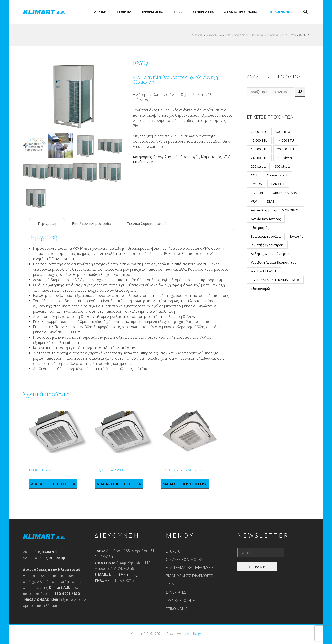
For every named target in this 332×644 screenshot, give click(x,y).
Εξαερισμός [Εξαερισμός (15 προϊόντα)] (260, 228)
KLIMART (198, 35)
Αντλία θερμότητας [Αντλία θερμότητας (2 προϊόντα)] (266, 219)
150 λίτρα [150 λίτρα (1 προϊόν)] (285, 158)
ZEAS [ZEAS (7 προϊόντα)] (271, 201)
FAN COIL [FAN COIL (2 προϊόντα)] (278, 184)
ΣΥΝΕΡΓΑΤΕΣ (203, 12)
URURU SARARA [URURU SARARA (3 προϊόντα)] (285, 193)
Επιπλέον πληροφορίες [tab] (92, 223)
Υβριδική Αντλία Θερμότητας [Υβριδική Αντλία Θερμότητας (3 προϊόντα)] (274, 262)
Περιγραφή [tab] (47, 223)
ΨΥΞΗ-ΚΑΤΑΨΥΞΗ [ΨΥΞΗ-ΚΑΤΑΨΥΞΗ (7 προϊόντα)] (264, 271)
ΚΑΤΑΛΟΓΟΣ (215, 35)
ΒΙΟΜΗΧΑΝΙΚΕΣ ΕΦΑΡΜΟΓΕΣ (190, 576)
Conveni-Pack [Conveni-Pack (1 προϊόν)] (277, 175)
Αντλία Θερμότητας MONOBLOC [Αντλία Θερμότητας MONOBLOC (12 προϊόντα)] (276, 210)
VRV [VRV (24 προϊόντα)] (254, 201)
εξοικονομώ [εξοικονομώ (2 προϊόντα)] (260, 289)
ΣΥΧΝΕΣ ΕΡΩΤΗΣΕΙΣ (241, 12)
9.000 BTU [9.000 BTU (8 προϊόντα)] (283, 132)
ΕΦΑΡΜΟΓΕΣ (153, 12)
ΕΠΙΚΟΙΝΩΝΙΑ (280, 12)
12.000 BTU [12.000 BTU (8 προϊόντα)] (259, 140)
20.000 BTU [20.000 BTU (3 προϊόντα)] (286, 149)
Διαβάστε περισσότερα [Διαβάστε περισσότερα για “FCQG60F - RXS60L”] (119, 484)
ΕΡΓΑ (178, 12)
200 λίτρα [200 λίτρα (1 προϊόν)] (258, 166)
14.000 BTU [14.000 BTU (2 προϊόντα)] (286, 140)
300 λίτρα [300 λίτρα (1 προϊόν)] (283, 166)
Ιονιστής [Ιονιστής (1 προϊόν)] (297, 236)
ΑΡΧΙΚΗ (100, 12)
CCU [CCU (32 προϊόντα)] (254, 175)
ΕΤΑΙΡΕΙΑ (124, 12)
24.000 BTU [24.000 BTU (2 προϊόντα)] (259, 158)
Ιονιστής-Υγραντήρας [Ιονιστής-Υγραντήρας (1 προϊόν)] (267, 245)
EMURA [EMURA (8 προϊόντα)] (256, 184)
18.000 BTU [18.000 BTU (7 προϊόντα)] (259, 149)
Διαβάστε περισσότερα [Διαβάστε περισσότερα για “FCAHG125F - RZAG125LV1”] (185, 484)
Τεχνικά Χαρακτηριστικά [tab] (147, 223)
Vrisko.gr (194, 634)
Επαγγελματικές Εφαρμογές (246, 35)
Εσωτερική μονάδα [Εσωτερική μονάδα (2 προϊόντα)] (266, 236)
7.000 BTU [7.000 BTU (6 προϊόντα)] (258, 132)
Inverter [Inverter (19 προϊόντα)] (257, 193)
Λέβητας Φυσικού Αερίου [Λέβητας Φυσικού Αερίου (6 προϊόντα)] (271, 254)
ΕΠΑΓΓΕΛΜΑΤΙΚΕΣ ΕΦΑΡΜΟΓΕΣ (191, 568)
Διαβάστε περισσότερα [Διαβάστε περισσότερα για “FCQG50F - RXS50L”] (53, 484)
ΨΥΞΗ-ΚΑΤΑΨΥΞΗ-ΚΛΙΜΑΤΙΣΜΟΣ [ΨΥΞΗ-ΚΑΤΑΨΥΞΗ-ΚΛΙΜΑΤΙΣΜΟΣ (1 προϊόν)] (275, 280)
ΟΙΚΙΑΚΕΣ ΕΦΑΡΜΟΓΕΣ (184, 559)
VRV (294, 35)
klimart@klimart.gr (124, 575)
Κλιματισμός (279, 35)
